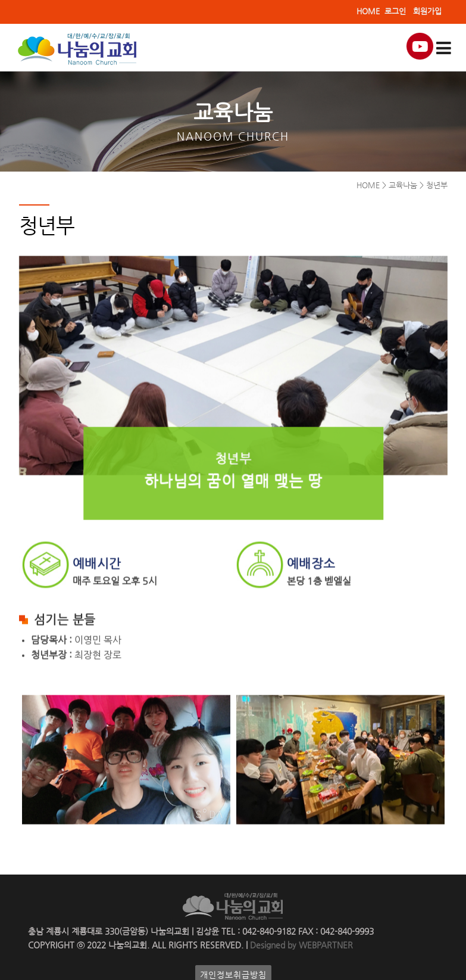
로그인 (395, 11)
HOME (368, 11)
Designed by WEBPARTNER (300, 945)
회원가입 (427, 11)
